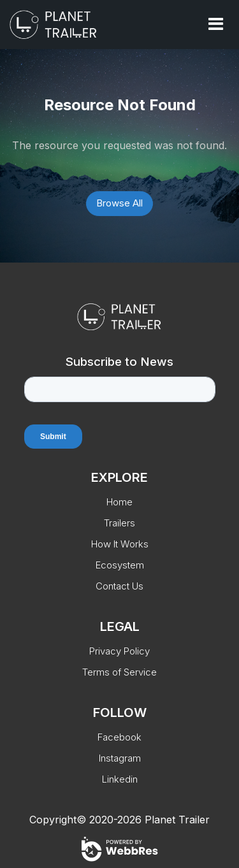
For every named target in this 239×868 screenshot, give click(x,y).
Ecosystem (120, 565)
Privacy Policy (119, 651)
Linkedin (120, 779)
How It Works (120, 544)
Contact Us (119, 586)
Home (119, 502)
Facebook (119, 737)
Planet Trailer (177, 820)
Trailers (119, 523)
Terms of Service (119, 672)
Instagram (120, 758)
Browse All (119, 203)
